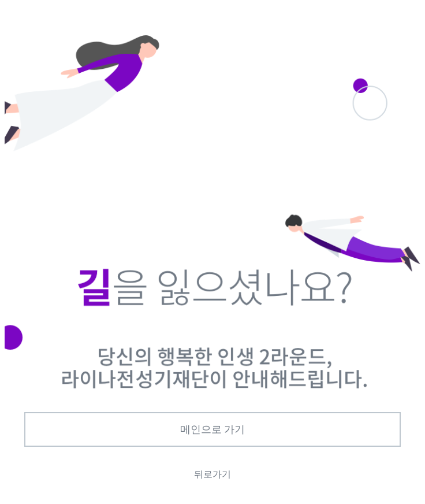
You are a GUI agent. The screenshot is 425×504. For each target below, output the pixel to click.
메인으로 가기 (213, 429)
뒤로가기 (212, 474)
